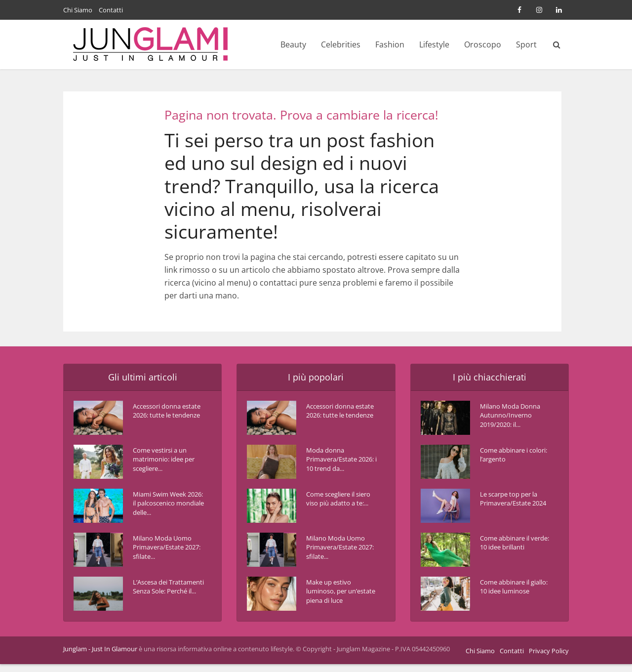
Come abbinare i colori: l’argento (507, 457)
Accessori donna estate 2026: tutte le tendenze (166, 418)
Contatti (111, 10)
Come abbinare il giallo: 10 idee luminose (508, 594)
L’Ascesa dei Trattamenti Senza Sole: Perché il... (163, 594)
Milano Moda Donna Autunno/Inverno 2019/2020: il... (513, 418)
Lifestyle (434, 44)
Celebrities (341, 44)
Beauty (293, 44)
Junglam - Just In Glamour (100, 657)
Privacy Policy (549, 659)
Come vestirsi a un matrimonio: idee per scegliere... (163, 462)
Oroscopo (483, 44)
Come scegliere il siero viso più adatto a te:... (340, 506)
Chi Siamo (78, 10)
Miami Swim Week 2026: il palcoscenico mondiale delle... (167, 506)
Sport (526, 44)
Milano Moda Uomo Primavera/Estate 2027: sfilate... (165, 550)
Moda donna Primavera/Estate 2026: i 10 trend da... (340, 462)
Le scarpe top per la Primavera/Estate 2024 (513, 506)
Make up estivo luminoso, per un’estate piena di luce (336, 599)
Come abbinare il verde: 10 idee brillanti (508, 550)
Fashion (390, 44)
